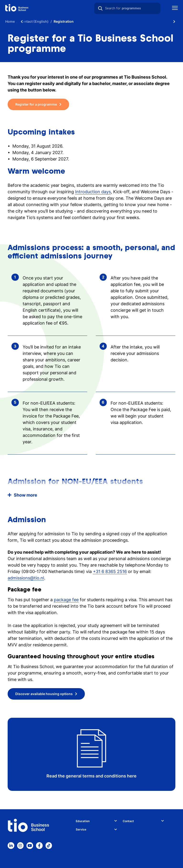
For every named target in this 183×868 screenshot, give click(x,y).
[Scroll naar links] (22, 21)
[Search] (100, 8)
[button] (91, 495)
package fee (66, 600)
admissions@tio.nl (26, 578)
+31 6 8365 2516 (110, 571)
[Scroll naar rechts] (174, 21)
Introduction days (93, 192)
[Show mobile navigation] (175, 8)
